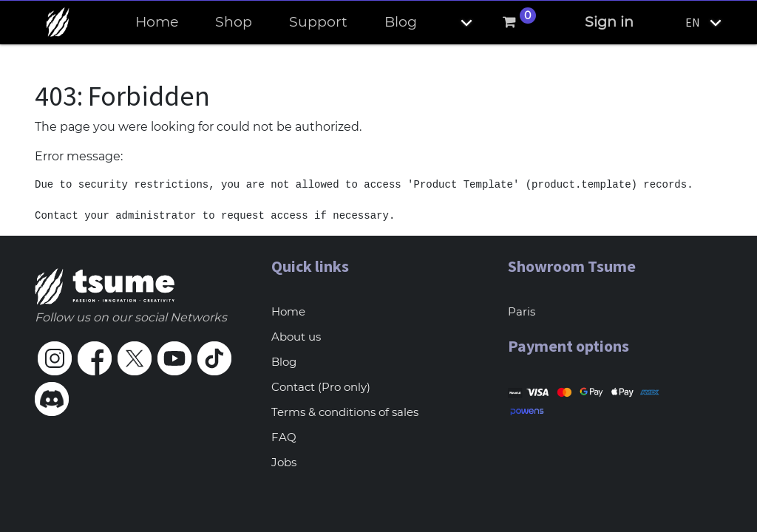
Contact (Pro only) (321, 387)
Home (288, 311)
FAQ (284, 437)
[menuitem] (157, 23)
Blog (284, 362)
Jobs (284, 462)
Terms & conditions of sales (345, 412)
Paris (522, 311)
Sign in (609, 22)
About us (296, 337)
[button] (454, 23)
